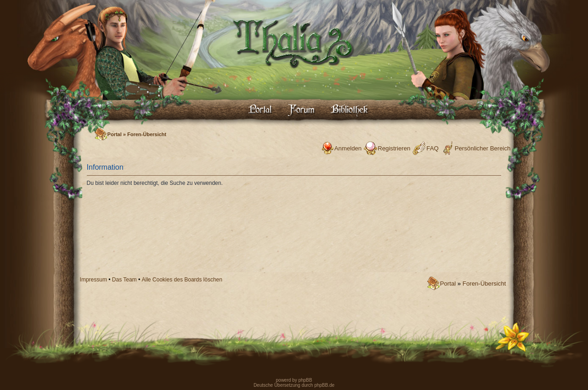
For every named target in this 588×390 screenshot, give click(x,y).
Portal (115, 134)
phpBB (305, 380)
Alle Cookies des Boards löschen (182, 280)
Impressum (93, 280)
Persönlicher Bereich (483, 148)
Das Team (124, 280)
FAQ (432, 148)
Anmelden (348, 148)
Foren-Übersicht (147, 134)
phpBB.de (324, 385)
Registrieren (394, 148)
